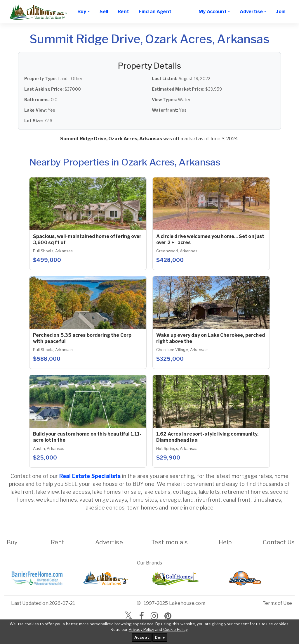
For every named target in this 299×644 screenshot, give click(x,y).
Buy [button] (82, 12)
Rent (123, 12)
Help (225, 542)
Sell (104, 12)
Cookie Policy (175, 629)
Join (281, 12)
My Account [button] (213, 12)
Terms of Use (277, 603)
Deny (160, 637)
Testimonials (170, 542)
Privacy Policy (141, 629)
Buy (12, 542)
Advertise (109, 542)
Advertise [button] (251, 12)
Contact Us (279, 542)
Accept (142, 637)
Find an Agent (155, 12)
